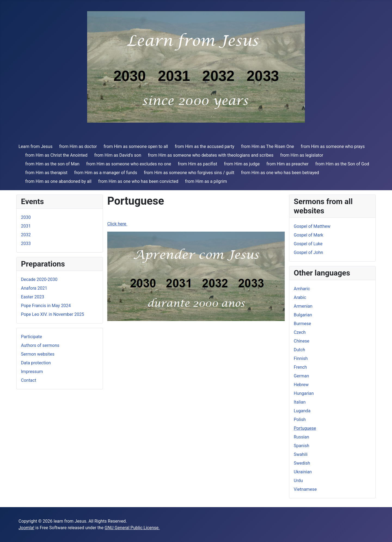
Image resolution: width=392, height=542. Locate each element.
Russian (301, 437)
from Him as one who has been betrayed (280, 173)
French (300, 367)
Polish (300, 420)
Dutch (299, 350)
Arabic (300, 297)
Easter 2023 (33, 297)
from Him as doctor (78, 146)
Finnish (301, 358)
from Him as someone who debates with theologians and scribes (211, 155)
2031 (26, 226)
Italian (300, 402)
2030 (26, 217)
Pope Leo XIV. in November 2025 (53, 314)
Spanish (301, 446)
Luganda (302, 411)
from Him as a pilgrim (206, 181)
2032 (26, 235)
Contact (29, 380)
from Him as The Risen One (268, 146)
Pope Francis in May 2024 (46, 306)
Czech (300, 332)
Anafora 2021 (34, 288)
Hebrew (301, 385)
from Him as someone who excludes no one (129, 164)
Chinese (301, 341)
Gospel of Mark (308, 235)
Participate (31, 337)
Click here (117, 224)
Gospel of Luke (308, 244)
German (301, 376)
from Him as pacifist (197, 164)
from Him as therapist (46, 173)
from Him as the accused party (205, 146)
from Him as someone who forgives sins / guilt (189, 173)
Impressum (32, 372)
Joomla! (26, 528)
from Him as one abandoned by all (58, 181)
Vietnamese (305, 489)
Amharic (302, 289)
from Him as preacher (288, 164)
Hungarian (304, 393)
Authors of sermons (40, 345)
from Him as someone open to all (136, 146)
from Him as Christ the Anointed (56, 155)
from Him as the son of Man (52, 164)
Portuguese (305, 428)
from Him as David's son (118, 155)
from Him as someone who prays (333, 146)
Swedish (302, 463)
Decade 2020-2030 (39, 279)
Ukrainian (303, 472)
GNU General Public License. (132, 528)
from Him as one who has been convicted (138, 181)
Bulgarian (303, 315)
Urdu (298, 481)
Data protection (36, 363)
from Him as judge (242, 164)
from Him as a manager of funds (106, 173)
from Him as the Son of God (342, 164)
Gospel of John (308, 252)
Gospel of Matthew (312, 226)
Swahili (301, 454)
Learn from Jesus (36, 146)
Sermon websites (38, 354)
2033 (26, 243)
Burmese (302, 324)
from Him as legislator (302, 155)
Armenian (303, 306)
